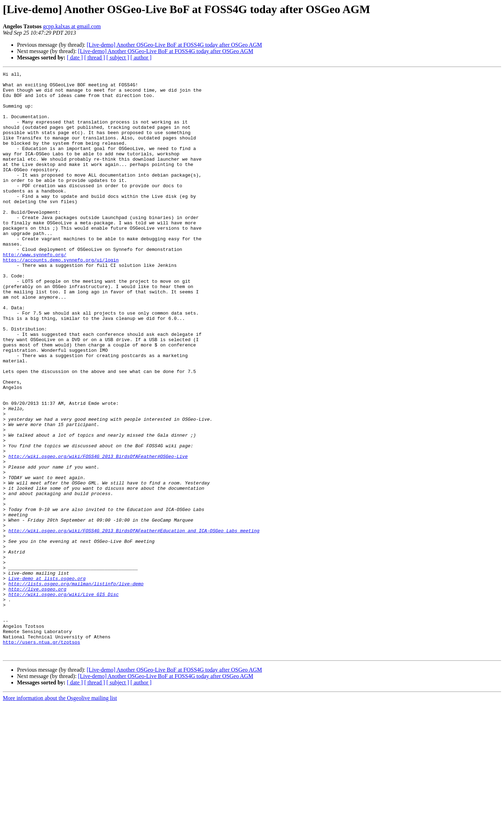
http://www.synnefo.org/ (34, 292)
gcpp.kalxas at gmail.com (72, 26)
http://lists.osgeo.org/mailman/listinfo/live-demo (76, 687)
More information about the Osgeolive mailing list (60, 815)
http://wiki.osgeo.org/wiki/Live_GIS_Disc (64, 699)
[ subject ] (118, 58)
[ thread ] (95, 58)
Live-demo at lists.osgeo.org (47, 680)
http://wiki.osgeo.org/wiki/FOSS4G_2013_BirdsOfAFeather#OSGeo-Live (98, 534)
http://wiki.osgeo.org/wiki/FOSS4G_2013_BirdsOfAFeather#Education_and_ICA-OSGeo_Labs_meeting (134, 623)
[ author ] (141, 58)
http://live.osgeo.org (37, 693)
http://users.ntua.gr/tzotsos (41, 757)
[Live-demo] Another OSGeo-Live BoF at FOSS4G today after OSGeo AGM (174, 45)
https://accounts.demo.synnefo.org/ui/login (61, 298)
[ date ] (75, 58)
